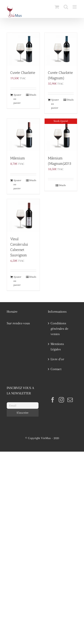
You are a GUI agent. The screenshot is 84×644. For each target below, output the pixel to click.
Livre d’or (57, 359)
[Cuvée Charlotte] (23, 49)
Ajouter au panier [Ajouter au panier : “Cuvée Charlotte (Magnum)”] (55, 104)
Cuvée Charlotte (23, 73)
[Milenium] (23, 135)
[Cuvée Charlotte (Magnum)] (61, 49)
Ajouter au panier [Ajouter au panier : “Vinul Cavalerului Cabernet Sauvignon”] (17, 281)
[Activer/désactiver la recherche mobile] (66, 7)
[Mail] (70, 400)
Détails (33, 95)
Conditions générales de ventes (59, 329)
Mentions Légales (57, 347)
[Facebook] (53, 400)
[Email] (23, 406)
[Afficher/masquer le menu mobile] (75, 7)
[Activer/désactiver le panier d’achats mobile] (57, 7)
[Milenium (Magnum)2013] (61, 135)
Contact (56, 369)
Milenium (18, 158)
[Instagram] (61, 400)
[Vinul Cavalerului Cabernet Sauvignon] (23, 215)
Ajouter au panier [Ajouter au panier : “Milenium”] (17, 184)
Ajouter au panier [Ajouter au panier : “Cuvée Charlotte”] (17, 99)
